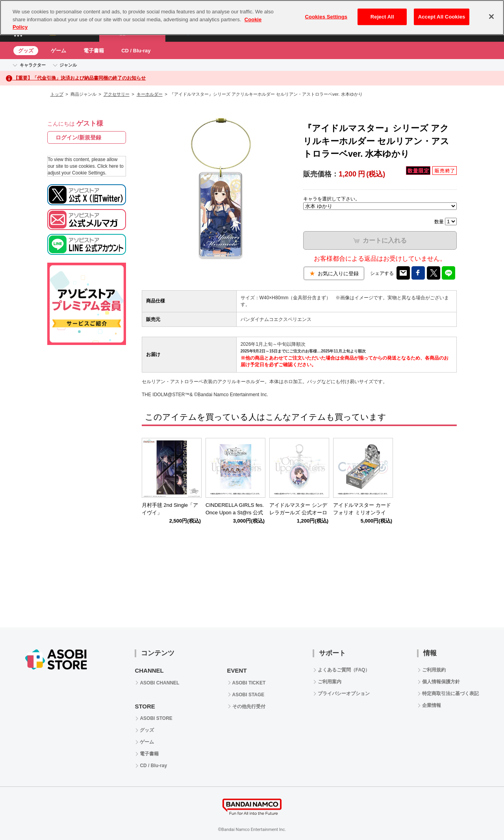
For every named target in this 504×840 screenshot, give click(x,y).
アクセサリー (117, 94)
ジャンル (68, 65)
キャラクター (33, 65)
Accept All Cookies (442, 17)
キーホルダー (150, 94)
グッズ (26, 51)
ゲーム (58, 51)
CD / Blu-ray (136, 51)
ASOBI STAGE (248, 695)
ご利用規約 (434, 670)
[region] (252, 18)
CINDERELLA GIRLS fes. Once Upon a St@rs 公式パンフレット (235, 513)
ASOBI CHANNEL (159, 683)
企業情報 (432, 705)
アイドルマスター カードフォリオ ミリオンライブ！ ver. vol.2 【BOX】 (362, 513)
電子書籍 (94, 51)
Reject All (382, 17)
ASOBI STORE (156, 718)
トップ (57, 94)
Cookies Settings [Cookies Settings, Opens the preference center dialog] (326, 17)
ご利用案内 (330, 682)
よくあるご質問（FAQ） (344, 670)
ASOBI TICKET (249, 683)
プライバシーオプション (344, 694)
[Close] (491, 17)
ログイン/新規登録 (78, 137)
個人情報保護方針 (441, 682)
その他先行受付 (249, 706)
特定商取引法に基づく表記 (450, 694)
